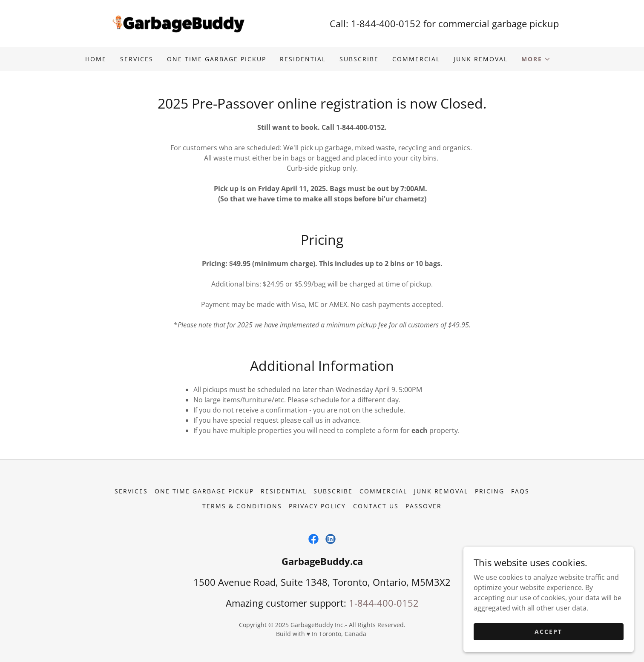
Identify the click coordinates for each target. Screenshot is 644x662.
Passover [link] (424, 506)
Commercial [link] (416, 59)
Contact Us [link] (376, 506)
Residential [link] (303, 59)
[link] (177, 23)
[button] (536, 59)
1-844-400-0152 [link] (386, 23)
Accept (548, 632)
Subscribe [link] (359, 59)
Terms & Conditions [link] (242, 506)
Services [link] (137, 59)
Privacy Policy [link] (317, 506)
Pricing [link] (490, 491)
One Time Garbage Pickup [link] (217, 59)
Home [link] (96, 59)
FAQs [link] (520, 491)
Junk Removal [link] (481, 59)
